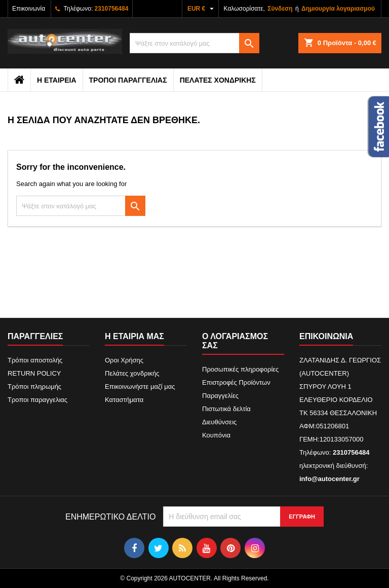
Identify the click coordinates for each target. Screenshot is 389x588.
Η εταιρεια (57, 80)
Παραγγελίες (220, 396)
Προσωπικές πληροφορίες (240, 369)
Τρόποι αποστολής (35, 360)
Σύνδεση (280, 9)
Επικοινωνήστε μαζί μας (140, 387)
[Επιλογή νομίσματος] (202, 9)
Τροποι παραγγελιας (128, 80)
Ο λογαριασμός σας (235, 341)
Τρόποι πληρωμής (34, 387)
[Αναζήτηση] (194, 43)
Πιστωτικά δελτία (226, 409)
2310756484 (112, 9)
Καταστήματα (124, 400)
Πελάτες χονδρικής (218, 80)
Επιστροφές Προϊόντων (236, 382)
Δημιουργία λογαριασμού (338, 9)
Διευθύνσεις (219, 422)
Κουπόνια (216, 435)
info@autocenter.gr (329, 479)
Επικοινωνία (29, 9)
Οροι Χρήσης (124, 360)
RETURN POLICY (34, 373)
